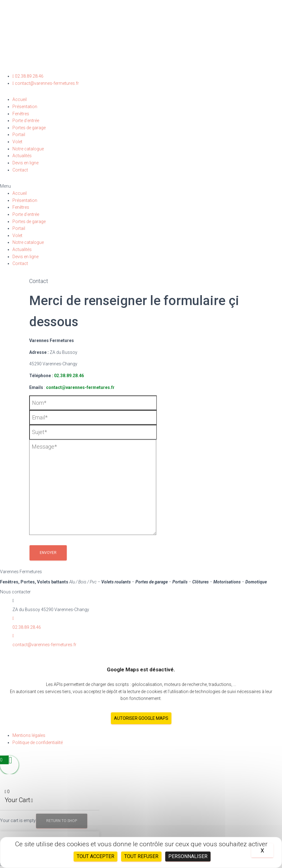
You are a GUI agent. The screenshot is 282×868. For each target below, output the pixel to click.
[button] (141, 186)
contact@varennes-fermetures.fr (80, 387)
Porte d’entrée (26, 121)
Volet (17, 142)
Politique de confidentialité (38, 742)
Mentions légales (29, 735)
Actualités (22, 156)
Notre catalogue (28, 149)
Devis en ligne (25, 163)
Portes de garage (29, 128)
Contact (20, 170)
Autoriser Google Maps (141, 718)
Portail (19, 135)
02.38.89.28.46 (69, 376)
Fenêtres (21, 114)
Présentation (25, 107)
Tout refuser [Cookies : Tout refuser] (141, 856)
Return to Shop (62, 821)
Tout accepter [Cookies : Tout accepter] (96, 856)
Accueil (20, 99)
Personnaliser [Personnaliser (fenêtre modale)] (188, 856)
